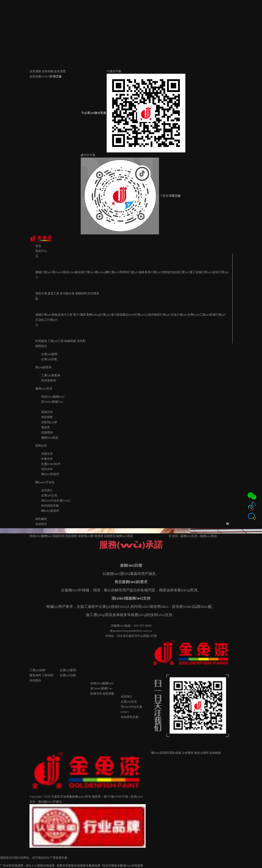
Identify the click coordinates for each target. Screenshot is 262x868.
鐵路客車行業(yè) (150, 272)
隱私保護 (175, 753)
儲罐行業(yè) (43, 314)
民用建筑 (41, 341)
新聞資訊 (41, 346)
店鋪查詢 (47, 432)
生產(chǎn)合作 (51, 464)
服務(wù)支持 (44, 388)
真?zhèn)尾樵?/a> (52, 402)
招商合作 (41, 445)
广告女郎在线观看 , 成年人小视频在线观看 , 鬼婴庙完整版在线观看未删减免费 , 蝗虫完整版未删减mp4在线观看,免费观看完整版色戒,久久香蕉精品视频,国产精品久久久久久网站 (130, 33)
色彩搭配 (47, 417)
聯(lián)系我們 (50, 474)
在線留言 (41, 524)
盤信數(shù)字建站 (50, 801)
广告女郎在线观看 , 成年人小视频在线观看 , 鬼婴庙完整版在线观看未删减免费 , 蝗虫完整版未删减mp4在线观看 (72, 865)
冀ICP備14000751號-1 (117, 796)
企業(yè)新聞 (49, 354)
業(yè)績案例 (43, 367)
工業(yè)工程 (56, 341)
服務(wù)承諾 (50, 437)
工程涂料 (48, 675)
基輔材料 (81, 293)
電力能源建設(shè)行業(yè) (128, 314)
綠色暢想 (41, 519)
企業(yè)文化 (49, 495)
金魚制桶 (48, 71)
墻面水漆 (41, 293)
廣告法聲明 (201, 753)
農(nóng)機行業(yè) (107, 272)
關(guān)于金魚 (45, 482)
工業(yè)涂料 (38, 670)
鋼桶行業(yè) (43, 272)
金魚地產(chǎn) (39, 76)
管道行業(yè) (179, 314)
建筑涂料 (35, 675)
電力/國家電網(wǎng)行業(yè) (92, 314)
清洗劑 (81, 341)
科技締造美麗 (50, 505)
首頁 (38, 246)
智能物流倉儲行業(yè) (175, 272)
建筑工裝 (53, 293)
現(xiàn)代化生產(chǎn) (56, 500)
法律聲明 (188, 753)
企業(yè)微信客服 (94, 113)
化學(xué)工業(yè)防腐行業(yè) (207, 314)
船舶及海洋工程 (62, 314)
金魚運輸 (35, 71)
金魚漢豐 (60, 71)
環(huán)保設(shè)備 (65, 272)
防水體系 (93, 293)
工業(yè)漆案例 (51, 375)
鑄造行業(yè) (220, 272)
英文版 (56, 76)
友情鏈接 (215, 753)
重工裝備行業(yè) (201, 272)
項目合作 (47, 469)
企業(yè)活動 (49, 359)
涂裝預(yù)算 (49, 422)
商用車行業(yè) (129, 272)
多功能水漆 (67, 293)
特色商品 (35, 680)
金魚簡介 (47, 490)
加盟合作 (47, 453)
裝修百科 (47, 412)
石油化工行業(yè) (46, 320)
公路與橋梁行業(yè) (158, 314)
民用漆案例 (48, 380)
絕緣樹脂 (70, 341)
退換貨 (46, 427)
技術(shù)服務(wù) (53, 396)
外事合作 (47, 459)
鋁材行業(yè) (86, 272)
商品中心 (41, 251)
